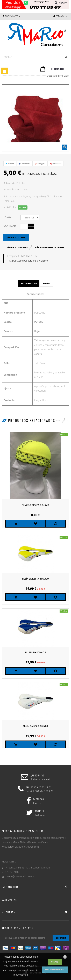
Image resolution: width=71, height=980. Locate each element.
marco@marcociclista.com (20, 876)
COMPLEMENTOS (27, 256)
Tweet (10, 164)
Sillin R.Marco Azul (35, 652)
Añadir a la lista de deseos (49, 247)
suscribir (61, 938)
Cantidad (10, 226)
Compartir (25, 164)
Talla (7, 217)
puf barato (29, 261)
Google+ (40, 164)
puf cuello (18, 261)
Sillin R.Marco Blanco (35, 726)
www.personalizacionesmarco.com (20, 847)
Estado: (8, 189)
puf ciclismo (41, 261)
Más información (55, 970)
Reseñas (47, 283)
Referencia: (10, 183)
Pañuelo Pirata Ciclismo (35, 505)
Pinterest (56, 164)
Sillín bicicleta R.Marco (35, 579)
